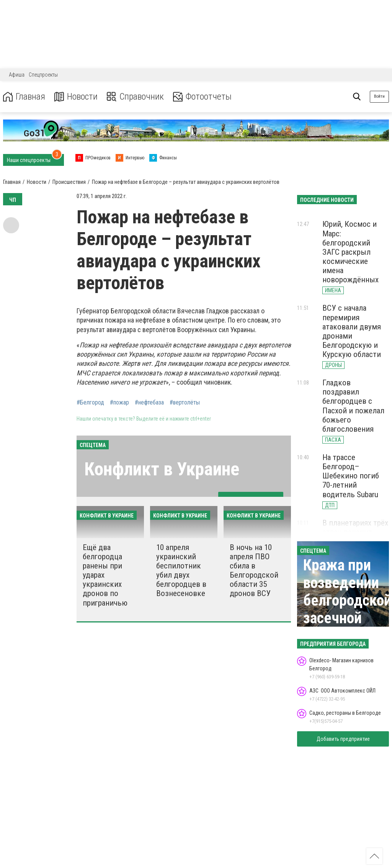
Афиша (17, 75)
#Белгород (90, 403)
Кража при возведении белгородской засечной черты (347, 600)
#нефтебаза (149, 403)
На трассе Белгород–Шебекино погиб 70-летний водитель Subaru (351, 476)
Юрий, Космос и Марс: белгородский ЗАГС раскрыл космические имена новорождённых (350, 252)
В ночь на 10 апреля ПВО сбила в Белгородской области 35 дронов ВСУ (254, 571)
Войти (379, 96)
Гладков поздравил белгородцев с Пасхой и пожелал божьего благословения (353, 406)
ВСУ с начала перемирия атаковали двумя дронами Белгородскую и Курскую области (352, 331)
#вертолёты (185, 403)
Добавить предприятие (343, 739)
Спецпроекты (43, 75)
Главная (24, 97)
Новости (76, 97)
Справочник (135, 97)
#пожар (119, 403)
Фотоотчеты (202, 97)
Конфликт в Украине (162, 469)
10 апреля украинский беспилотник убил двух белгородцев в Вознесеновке (181, 571)
